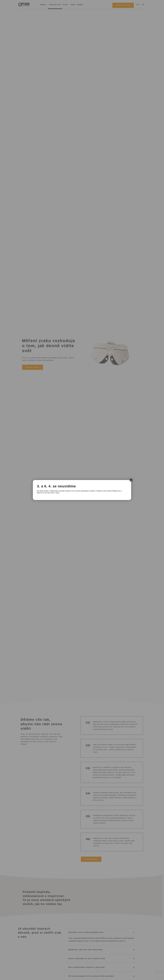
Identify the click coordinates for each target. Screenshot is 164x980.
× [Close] (131, 480)
